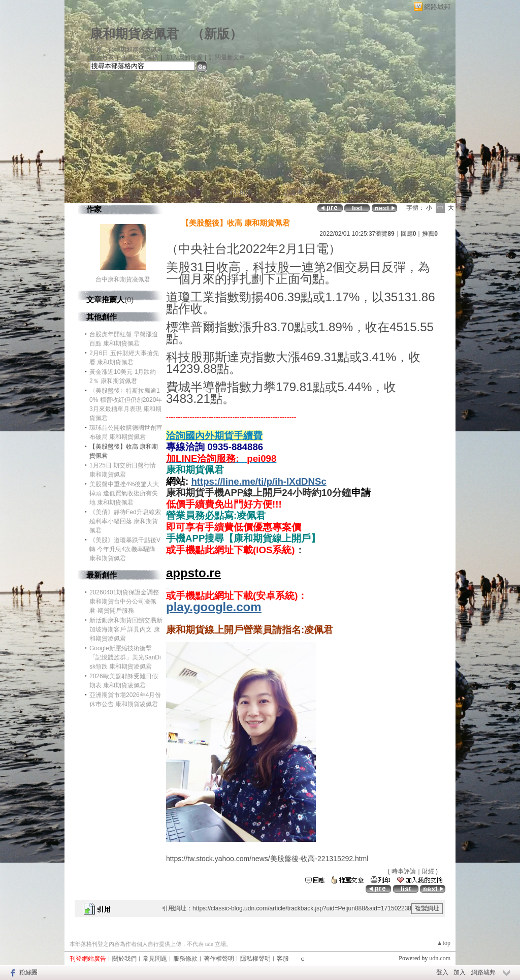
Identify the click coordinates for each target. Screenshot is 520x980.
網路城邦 (437, 7)
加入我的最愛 (184, 57)
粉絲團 (28, 972)
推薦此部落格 (140, 57)
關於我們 (124, 959)
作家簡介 (348, 192)
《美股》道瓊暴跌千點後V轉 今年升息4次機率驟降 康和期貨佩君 (125, 549)
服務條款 (185, 959)
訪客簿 (293, 192)
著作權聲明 (219, 959)
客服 (283, 959)
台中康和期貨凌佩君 (123, 279)
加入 (460, 972)
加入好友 (102, 57)
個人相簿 (239, 192)
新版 (217, 34)
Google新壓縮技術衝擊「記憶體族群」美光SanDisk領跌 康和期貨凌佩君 (125, 657)
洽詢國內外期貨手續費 (214, 436)
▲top (444, 943)
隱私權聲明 (255, 959)
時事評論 (404, 871)
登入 (442, 972)
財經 (428, 871)
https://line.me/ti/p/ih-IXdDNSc (258, 481)
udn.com (440, 958)
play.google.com (214, 607)
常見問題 (155, 959)
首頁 (135, 192)
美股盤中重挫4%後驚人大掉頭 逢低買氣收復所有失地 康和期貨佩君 (124, 493)
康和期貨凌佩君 (134, 34)
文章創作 (181, 192)
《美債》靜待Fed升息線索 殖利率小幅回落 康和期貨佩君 (125, 521)
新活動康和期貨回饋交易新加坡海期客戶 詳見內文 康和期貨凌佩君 (126, 629)
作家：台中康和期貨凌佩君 (126, 50)
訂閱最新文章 (227, 57)
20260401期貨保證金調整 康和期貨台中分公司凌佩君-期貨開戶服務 (124, 602)
